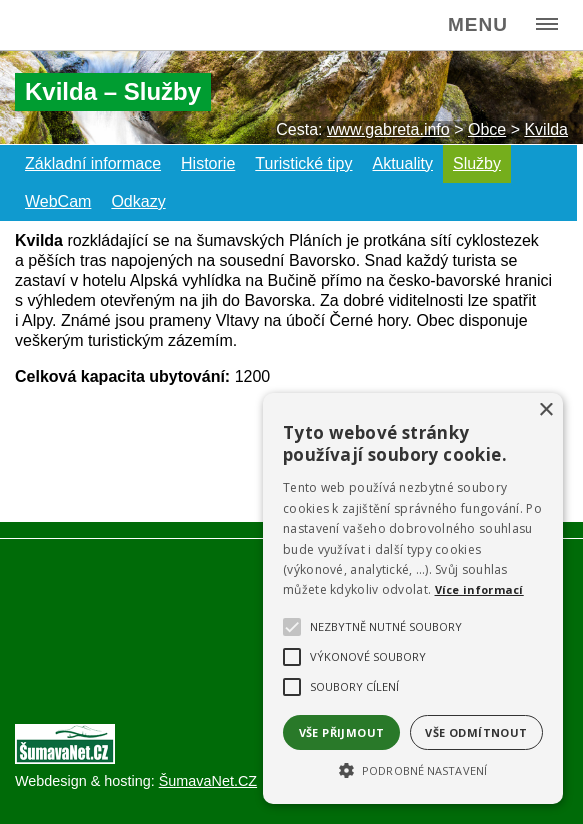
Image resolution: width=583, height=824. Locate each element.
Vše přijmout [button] (342, 732)
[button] (413, 769)
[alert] (413, 598)
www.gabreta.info (388, 129)
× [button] (545, 410)
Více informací (479, 589)
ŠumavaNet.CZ (208, 781)
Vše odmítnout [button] (476, 732)
